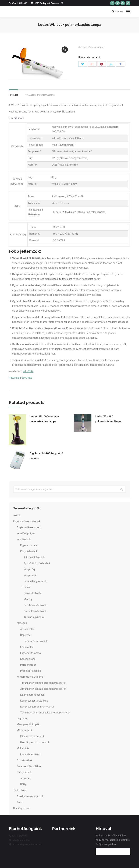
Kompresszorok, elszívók (31, 677)
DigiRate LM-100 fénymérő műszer (46, 456)
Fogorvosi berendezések (27, 521)
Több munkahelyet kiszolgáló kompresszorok (45, 713)
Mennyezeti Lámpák (28, 724)
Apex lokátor (27, 629)
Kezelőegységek (26, 533)
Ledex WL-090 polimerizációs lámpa (108, 419)
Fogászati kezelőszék (29, 527)
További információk (40, 95)
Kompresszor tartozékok (34, 701)
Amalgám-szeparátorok (30, 796)
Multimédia (23, 748)
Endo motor (27, 647)
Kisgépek (22, 623)
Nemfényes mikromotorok (35, 742)
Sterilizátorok (24, 772)
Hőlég (23, 784)
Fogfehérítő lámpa (31, 653)
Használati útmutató (20, 378)
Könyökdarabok (29, 551)
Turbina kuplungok (34, 617)
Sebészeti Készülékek (29, 766)
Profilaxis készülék (31, 671)
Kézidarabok (24, 539)
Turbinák (25, 587)
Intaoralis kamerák (31, 754)
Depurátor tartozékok (36, 641)
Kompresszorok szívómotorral (37, 707)
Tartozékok (20, 790)
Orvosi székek (24, 760)
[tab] (13, 94)
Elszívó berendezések (32, 695)
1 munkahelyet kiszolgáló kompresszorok (43, 683)
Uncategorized (21, 808)
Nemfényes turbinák (35, 605)
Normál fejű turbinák (35, 611)
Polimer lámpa (96, 47)
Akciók (17, 515)
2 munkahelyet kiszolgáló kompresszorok (43, 689)
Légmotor (22, 719)
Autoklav (25, 778)
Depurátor (26, 635)
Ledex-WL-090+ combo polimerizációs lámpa (44, 419)
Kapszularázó (28, 659)
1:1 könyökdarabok (34, 557)
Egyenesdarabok (30, 545)
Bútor (20, 802)
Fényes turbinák (33, 593)
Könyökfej (29, 569)
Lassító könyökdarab (35, 581)
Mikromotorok (25, 730)
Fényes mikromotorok (32, 736)
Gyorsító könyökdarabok (37, 563)
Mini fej (28, 599)
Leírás (13, 95)
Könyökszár (30, 575)
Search (119, 12)
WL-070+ (28, 371)
